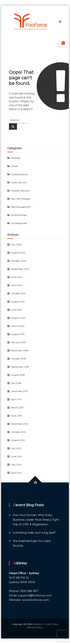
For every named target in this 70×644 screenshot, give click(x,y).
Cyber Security (19, 182)
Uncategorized (19, 223)
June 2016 (16, 416)
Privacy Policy (51, 624)
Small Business (19, 215)
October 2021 (18, 293)
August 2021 (18, 302)
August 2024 (18, 253)
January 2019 (18, 342)
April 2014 (17, 473)
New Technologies (21, 199)
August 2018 (18, 375)
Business (16, 158)
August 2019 (18, 334)
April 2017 (16, 399)
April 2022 (17, 285)
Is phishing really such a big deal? (34, 533)
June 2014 (17, 456)
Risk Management (21, 207)
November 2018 (20, 350)
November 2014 (20, 424)
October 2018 (18, 359)
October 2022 (19, 261)
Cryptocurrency (20, 174)
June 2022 (17, 277)
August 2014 (18, 440)
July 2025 (16, 244)
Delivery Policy (35, 627)
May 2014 (16, 465)
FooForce (37, 624)
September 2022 (20, 269)
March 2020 (18, 326)
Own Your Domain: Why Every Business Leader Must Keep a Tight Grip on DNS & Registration (36, 520)
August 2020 (18, 318)
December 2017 (19, 391)
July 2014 (16, 448)
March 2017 (17, 408)
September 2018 (20, 367)
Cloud (14, 166)
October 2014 (18, 432)
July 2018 (16, 383)
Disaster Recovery (21, 191)
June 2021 (16, 310)
